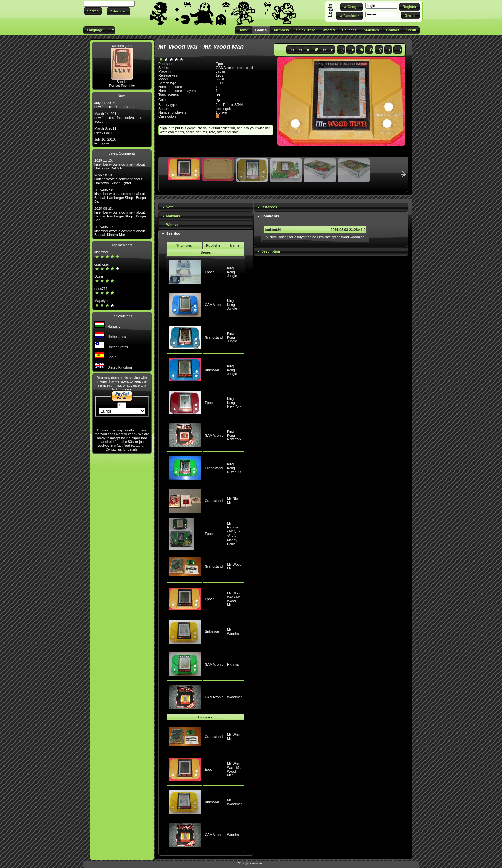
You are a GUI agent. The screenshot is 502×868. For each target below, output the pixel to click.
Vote (170, 207)
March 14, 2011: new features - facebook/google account (118, 118)
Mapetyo (101, 301)
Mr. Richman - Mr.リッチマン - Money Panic (234, 534)
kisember (101, 252)
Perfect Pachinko (122, 86)
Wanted (172, 225)
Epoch (209, 272)
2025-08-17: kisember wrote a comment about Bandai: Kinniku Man (120, 231)
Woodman (235, 697)
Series (206, 252)
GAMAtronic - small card (234, 68)
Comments (270, 216)
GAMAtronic (214, 305)
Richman (234, 664)
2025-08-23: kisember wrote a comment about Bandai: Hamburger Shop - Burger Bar (120, 196)
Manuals (173, 216)
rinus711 (101, 289)
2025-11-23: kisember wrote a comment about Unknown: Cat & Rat (120, 164)
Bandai (122, 82)
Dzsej (99, 276)
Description (271, 251)
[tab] (206, 207)
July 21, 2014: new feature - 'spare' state (114, 105)
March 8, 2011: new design (106, 130)
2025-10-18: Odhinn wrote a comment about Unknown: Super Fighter (118, 179)
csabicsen (102, 264)
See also (173, 233)
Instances (269, 207)
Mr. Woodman (235, 632)
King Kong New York (234, 403)
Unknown (212, 370)
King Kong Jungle (232, 272)
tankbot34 (273, 230)
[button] (93, 11)
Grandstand (214, 337)
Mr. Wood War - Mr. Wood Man (234, 599)
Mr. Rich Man (233, 501)
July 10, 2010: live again (105, 141)
